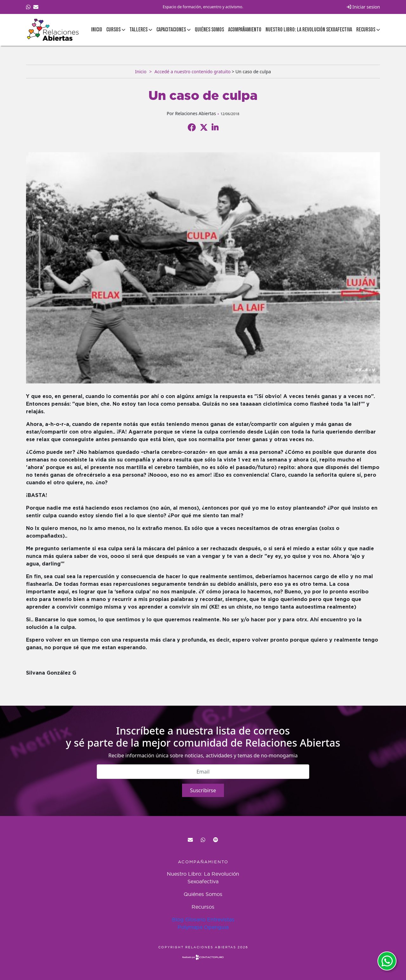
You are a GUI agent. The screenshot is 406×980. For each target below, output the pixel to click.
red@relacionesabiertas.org (190, 840)
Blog (178, 919)
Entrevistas (221, 919)
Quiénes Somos (209, 30)
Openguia (216, 927)
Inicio (97, 30)
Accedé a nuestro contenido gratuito (193, 72)
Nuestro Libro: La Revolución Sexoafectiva (309, 30)
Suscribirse (203, 790)
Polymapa (190, 927)
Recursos (203, 907)
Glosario (195, 919)
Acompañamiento (245, 30)
